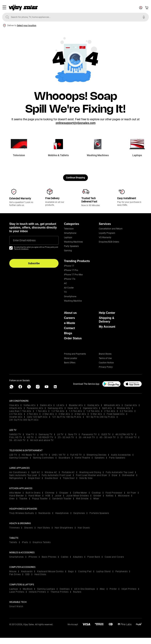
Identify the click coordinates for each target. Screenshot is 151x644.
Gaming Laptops (46, 589)
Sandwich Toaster (62, 499)
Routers (77, 592)
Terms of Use (105, 358)
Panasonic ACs (35, 408)
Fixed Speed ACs (116, 414)
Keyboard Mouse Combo (50, 571)
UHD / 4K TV (59, 455)
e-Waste (70, 323)
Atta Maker (15, 493)
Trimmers (14, 528)
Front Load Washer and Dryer (92, 475)
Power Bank (94, 557)
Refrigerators (16, 478)
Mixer (96, 499)
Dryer (115, 475)
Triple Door (69, 478)
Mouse (13, 571)
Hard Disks (40, 574)
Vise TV (30, 434)
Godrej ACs (93, 405)
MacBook (28, 589)
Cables (65, 557)
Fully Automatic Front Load (56, 475)
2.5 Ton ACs (16, 414)
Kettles (110, 496)
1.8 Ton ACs (93, 411)
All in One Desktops (85, 589)
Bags (71, 571)
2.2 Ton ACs (126, 411)
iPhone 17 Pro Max (73, 275)
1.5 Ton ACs (76, 411)
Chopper (64, 493)
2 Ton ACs (110, 411)
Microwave (124, 496)
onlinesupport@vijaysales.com (76, 123)
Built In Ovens (33, 493)
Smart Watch (16, 606)
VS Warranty (105, 237)
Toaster (23, 499)
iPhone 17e (70, 279)
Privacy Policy (106, 367)
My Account (107, 327)
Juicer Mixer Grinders (78, 496)
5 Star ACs (96, 414)
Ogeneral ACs (90, 408)
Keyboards (27, 571)
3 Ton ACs (32, 414)
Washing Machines (73, 242)
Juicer (58, 496)
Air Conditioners (18, 472)
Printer (113, 589)
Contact (69, 328)
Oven (12, 499)
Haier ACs (73, 408)
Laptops (68, 237)
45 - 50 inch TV (108, 437)
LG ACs (60, 405)
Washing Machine (73, 301)
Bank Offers (70, 363)
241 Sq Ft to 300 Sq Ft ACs (24, 420)
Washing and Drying (90, 472)
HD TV (30, 437)
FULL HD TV (16, 437)
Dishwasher (128, 475)
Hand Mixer (35, 496)
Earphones (79, 513)
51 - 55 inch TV (129, 437)
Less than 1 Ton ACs (20, 411)
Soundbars (64, 458)
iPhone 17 (69, 266)
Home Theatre (82, 458)
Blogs (68, 333)
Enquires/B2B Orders (109, 242)
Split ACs (107, 408)
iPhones (33, 557)
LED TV (13, 455)
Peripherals (122, 571)
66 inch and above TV (42, 440)
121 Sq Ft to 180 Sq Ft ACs (67, 417)
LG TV (60, 434)
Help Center (107, 313)
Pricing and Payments (75, 354)
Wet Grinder (82, 499)
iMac (102, 589)
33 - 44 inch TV (87, 437)
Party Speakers (71, 246)
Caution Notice (106, 363)
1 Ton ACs (41, 411)
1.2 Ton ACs (58, 411)
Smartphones (17, 557)
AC (65, 283)
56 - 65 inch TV (17, 440)
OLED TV (106, 434)
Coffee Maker (80, 493)
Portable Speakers (99, 513)
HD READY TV (46, 437)
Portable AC (68, 472)
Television (69, 229)
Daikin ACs (46, 405)
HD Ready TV (29, 455)
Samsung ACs (55, 408)
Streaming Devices (97, 455)
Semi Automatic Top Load (23, 475)
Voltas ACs (29, 405)
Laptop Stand (103, 571)
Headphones (62, 513)
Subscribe (34, 263)
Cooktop (96, 493)
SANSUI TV (15, 434)
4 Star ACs (80, 414)
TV (65, 292)
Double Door (52, 478)
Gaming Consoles (19, 458)
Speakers (99, 458)
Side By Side (86, 478)
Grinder (97, 496)
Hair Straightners (64, 528)
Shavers (29, 528)
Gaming (68, 251)
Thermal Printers (59, 592)
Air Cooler (69, 288)
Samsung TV (46, 434)
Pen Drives (15, 574)
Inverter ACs (16, 417)
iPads (25, 542)
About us (70, 313)
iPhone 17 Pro (71, 270)
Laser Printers (17, 592)
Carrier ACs (131, 405)
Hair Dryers (84, 528)
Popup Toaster (40, 499)
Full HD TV (76, 455)
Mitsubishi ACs (112, 405)
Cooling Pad (85, 571)
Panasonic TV (89, 434)
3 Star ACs (64, 414)
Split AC (36, 472)
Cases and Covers (114, 557)
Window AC (51, 472)
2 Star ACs (48, 414)
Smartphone (70, 233)
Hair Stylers (44, 528)
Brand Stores (105, 354)
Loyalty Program (107, 233)
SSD (28, 574)
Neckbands (44, 513)
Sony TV (73, 434)
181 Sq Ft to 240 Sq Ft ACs (100, 417)
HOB (48, 496)
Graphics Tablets (42, 542)
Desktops (65, 589)
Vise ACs (14, 405)
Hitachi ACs (16, 408)
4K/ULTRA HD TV (124, 434)
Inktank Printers (37, 592)
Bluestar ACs (76, 405)
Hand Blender (17, 496)
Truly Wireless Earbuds (22, 513)
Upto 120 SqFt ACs (37, 417)
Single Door (34, 478)
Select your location (27, 26)
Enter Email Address (24, 240)
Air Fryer (132, 493)
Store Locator (71, 358)
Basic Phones (49, 557)
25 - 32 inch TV (66, 437)
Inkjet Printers (129, 589)
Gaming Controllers (43, 458)
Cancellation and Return (111, 229)
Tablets (13, 542)
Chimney (50, 493)
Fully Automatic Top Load (120, 472)
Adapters (78, 557)
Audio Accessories (121, 455)
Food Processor (114, 493)
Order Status (73, 338)
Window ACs (123, 408)
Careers (69, 318)
